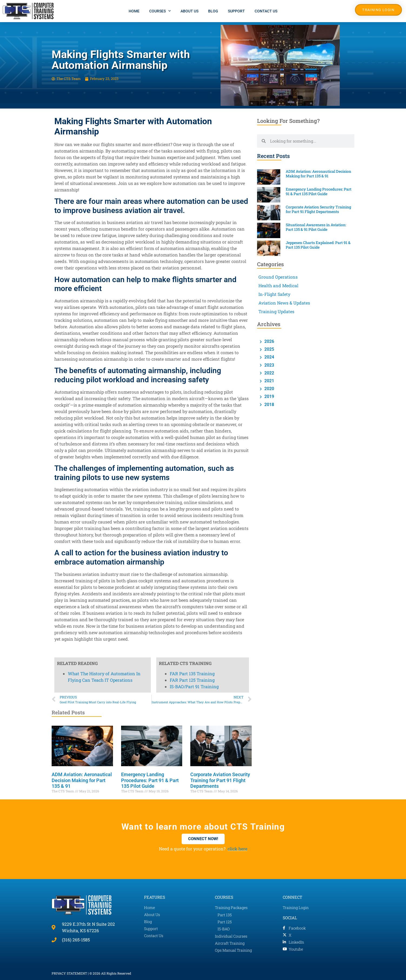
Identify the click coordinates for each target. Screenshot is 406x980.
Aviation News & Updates (284, 303)
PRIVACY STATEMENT (69, 973)
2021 (269, 381)
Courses (160, 11)
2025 (269, 349)
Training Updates (276, 311)
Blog (213, 11)
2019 (269, 396)
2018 (269, 405)
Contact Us (266, 11)
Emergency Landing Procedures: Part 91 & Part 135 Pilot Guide (150, 780)
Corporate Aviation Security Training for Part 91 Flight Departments (220, 780)
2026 (269, 341)
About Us (189, 11)
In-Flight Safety (274, 294)
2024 (269, 357)
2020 (269, 389)
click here (237, 849)
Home (134, 11)
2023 (269, 365)
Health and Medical (278, 285)
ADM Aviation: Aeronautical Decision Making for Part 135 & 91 (82, 780)
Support (236, 11)
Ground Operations (278, 277)
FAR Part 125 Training (192, 105)
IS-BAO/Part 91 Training (194, 112)
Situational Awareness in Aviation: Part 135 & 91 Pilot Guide (316, 227)
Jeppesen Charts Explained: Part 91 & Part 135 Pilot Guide (318, 245)
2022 (269, 373)
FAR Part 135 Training (192, 99)
